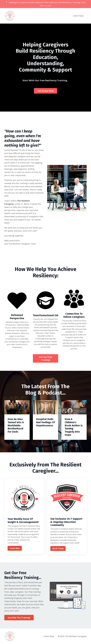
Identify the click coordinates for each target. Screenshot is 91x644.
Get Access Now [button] (45, 91)
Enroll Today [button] (58, 548)
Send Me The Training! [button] (19, 618)
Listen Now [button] (15, 548)
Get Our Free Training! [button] (45, 358)
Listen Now (78, 16)
